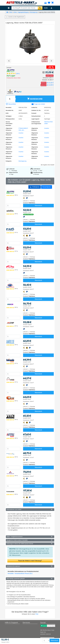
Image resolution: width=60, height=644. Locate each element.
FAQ (37, 614)
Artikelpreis (35, 187)
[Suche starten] (40, 8)
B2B (46, 8)
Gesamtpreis (47, 187)
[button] (9, 61)
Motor (11, 12)
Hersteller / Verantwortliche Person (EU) (20, 573)
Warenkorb (35, 99)
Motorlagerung (34, 12)
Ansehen (47, 128)
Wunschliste (11, 104)
